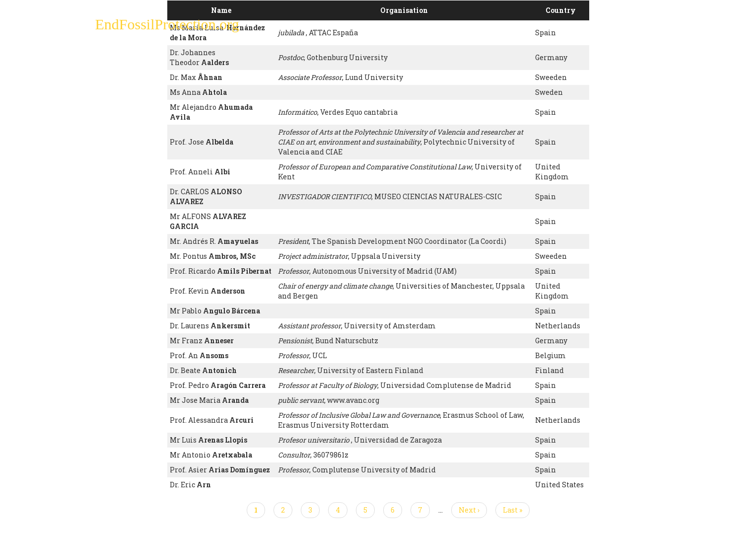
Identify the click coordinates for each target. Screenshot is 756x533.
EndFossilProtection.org (167, 25)
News (548, 28)
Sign (368, 28)
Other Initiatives (607, 28)
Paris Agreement (425, 28)
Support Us (498, 28)
